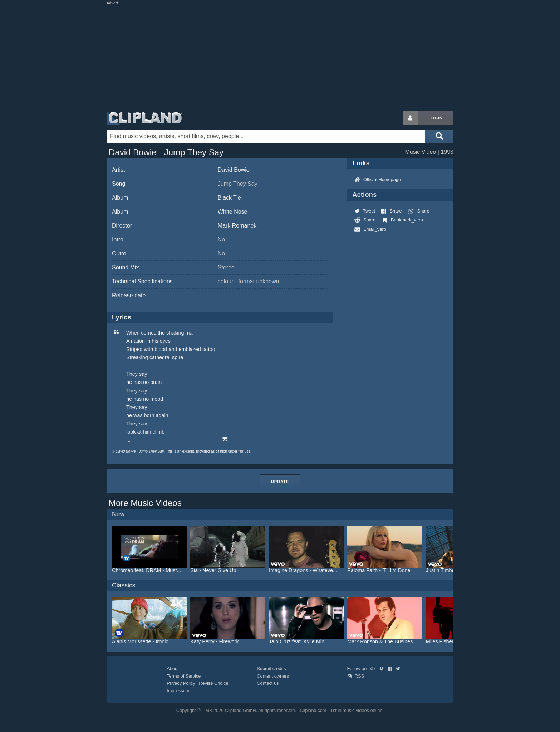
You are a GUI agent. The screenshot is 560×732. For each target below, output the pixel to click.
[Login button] (410, 118)
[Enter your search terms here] (266, 136)
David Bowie (234, 170)
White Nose (233, 212)
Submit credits (271, 668)
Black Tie (229, 198)
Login (436, 118)
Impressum (178, 691)
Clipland (144, 118)
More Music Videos (145, 503)
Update (280, 482)
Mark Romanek (237, 226)
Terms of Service (184, 676)
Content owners (273, 676)
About (173, 668)
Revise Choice (214, 683)
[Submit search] (439, 136)
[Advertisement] (280, 57)
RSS (356, 676)
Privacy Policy (181, 683)
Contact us (268, 683)
